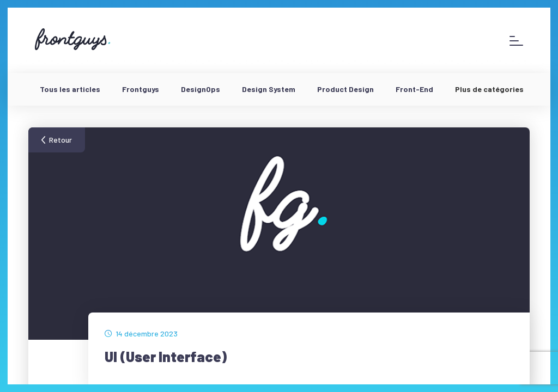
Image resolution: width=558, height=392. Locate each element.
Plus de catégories (489, 89)
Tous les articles (70, 89)
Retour (60, 140)
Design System (269, 89)
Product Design (345, 89)
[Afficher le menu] (516, 41)
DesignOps (201, 89)
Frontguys (141, 89)
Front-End (414, 89)
